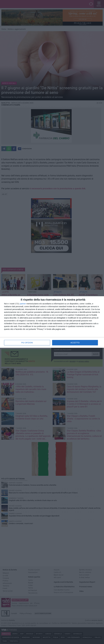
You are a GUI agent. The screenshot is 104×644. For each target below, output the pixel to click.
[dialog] (52, 322)
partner (23, 304)
